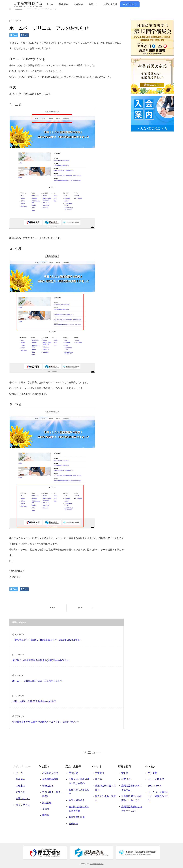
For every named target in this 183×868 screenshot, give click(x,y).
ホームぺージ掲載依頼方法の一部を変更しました (37, 681)
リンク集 (152, 773)
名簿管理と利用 (77, 817)
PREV (52, 608)
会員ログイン (130, 4)
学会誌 (125, 773)
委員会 (46, 809)
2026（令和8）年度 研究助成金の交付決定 (34, 701)
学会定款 (73, 773)
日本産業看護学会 (97, 864)
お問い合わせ (110, 4)
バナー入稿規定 (156, 779)
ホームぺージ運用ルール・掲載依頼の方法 (158, 796)
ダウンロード (155, 786)
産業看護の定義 (50, 779)
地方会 (99, 779)
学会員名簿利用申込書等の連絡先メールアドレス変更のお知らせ (45, 722)
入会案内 (78, 4)
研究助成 (126, 779)
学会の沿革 (48, 786)
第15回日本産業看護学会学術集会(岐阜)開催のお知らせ (41, 660)
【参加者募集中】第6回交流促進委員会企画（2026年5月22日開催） (47, 640)
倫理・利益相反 (77, 800)
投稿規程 (73, 824)
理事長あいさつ (50, 773)
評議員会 (47, 803)
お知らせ (93, 4)
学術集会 (100, 773)
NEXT (81, 608)
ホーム (50, 4)
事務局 (46, 815)
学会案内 (63, 4)
